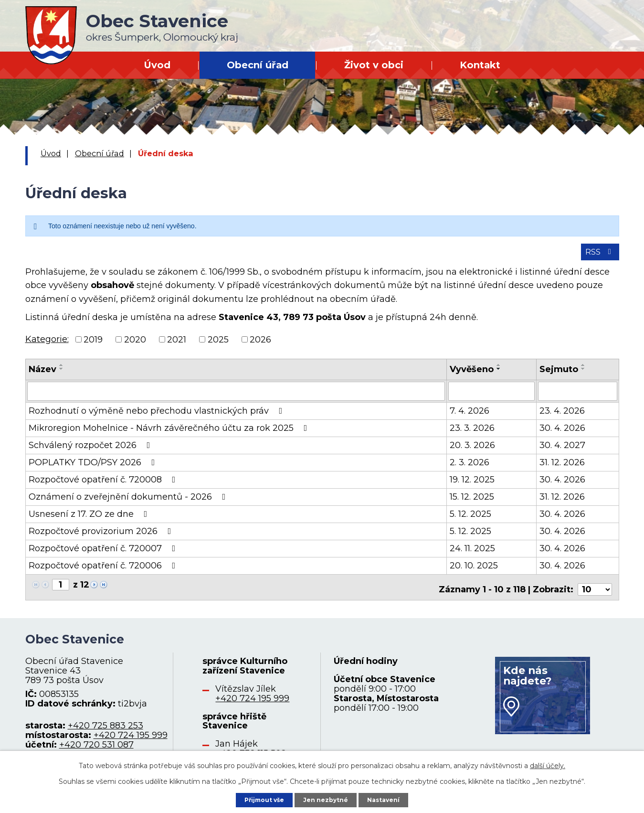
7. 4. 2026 (470, 417)
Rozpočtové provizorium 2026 (102, 537)
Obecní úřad (258, 65)
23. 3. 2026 (472, 434)
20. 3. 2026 (472, 451)
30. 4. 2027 (562, 451)
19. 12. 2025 (472, 485)
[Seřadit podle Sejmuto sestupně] (583, 375)
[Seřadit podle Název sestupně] (62, 375)
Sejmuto (559, 376)
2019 (93, 346)
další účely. (548, 763)
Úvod (157, 65)
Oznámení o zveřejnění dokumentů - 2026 (129, 503)
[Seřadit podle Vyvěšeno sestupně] (499, 375)
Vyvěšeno (472, 376)
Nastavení (391, 798)
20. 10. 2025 (474, 571)
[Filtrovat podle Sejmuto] (577, 397)
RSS (597, 257)
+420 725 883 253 (106, 727)
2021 (177, 346)
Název (42, 376)
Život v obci (374, 65)
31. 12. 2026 (562, 468)
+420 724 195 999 (131, 737)
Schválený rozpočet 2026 (91, 451)
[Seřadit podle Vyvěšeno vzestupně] (499, 372)
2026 (260, 346)
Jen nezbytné (326, 798)
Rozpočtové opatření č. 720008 (104, 485)
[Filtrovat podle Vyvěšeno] (491, 397)
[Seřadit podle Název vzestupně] (62, 372)
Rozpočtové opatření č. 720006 (104, 571)
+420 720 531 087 (96, 746)
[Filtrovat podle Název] (236, 397)
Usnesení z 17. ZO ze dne (90, 520)
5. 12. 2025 (470, 520)
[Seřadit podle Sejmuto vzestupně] (583, 372)
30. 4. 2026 (562, 434)
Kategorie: (47, 345)
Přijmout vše (257, 798)
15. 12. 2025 (472, 503)
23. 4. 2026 (562, 417)
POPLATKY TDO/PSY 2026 (94, 468)
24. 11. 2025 (472, 554)
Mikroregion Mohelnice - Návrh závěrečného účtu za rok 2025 (170, 434)
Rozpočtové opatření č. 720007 (104, 554)
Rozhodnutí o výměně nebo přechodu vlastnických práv (158, 417)
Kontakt (480, 65)
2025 (218, 346)
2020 (135, 346)
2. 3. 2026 (470, 468)
